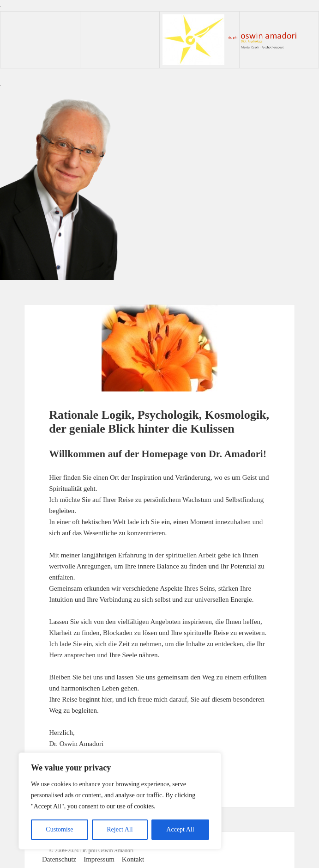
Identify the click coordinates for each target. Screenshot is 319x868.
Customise (59, 829)
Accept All (180, 829)
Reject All (120, 829)
